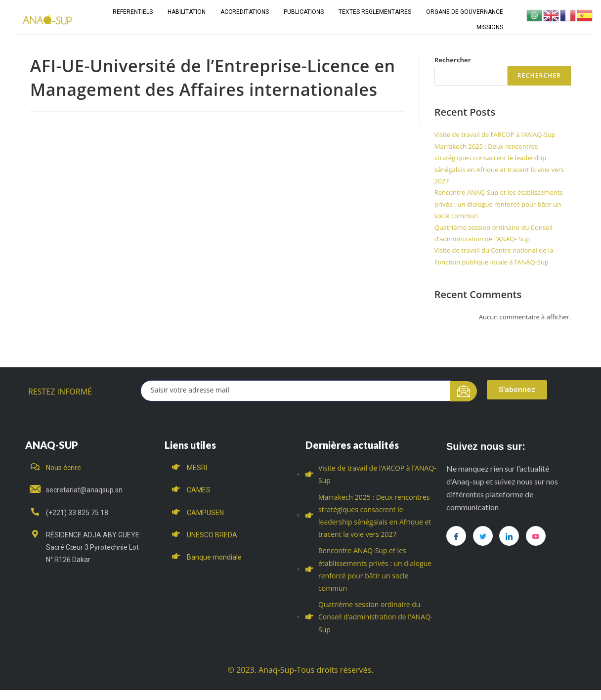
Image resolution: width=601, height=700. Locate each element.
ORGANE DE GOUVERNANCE (465, 12)
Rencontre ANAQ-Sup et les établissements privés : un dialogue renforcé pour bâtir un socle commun (499, 204)
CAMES (199, 490)
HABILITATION (187, 12)
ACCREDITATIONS (245, 12)
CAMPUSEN (205, 513)
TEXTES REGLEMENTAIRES (375, 12)
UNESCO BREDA (212, 535)
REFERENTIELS (133, 12)
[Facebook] (456, 536)
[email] (296, 391)
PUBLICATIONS (304, 12)
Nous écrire (64, 468)
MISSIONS (490, 27)
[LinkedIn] (509, 536)
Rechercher (453, 60)
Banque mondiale (214, 557)
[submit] (464, 391)
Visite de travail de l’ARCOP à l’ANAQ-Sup (495, 134)
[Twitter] (483, 536)
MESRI (197, 468)
